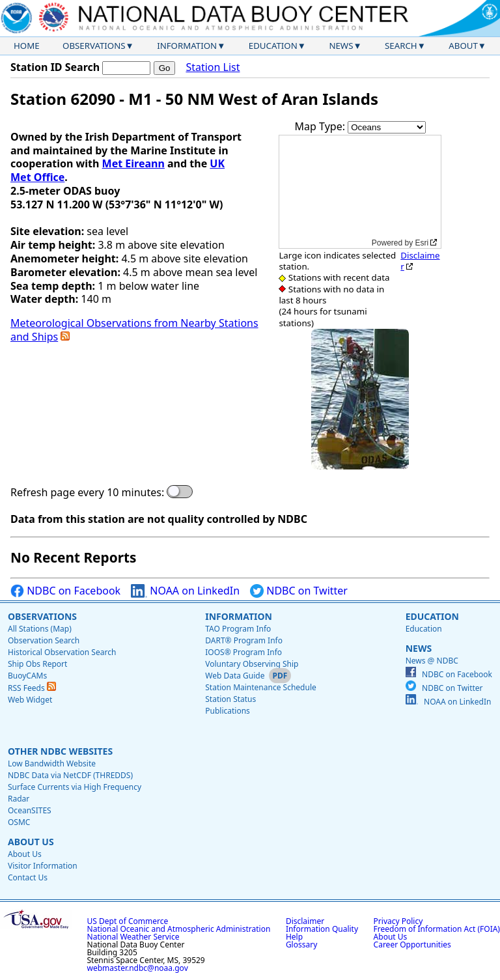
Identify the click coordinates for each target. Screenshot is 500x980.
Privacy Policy (398, 921)
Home (27, 46)
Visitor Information (43, 866)
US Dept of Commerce (128, 921)
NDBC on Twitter (299, 591)
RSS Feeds (32, 688)
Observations (94, 46)
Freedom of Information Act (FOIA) (437, 929)
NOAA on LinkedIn (185, 591)
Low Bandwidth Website (52, 763)
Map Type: (322, 126)
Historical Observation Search (62, 652)
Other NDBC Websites (60, 751)
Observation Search (44, 640)
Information (187, 46)
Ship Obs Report (37, 664)
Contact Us (28, 877)
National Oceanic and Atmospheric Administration (179, 929)
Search (401, 46)
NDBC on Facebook (65, 591)
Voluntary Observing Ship (252, 664)
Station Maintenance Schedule (261, 687)
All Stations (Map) (40, 629)
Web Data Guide (235, 676)
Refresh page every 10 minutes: (87, 493)
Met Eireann (133, 163)
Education (273, 46)
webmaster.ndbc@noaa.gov (138, 968)
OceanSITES (30, 810)
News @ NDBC (432, 661)
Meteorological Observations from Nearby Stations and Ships (134, 330)
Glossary (301, 945)
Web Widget (30, 700)
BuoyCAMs (27, 676)
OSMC (19, 822)
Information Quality (322, 929)
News (341, 46)
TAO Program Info (238, 629)
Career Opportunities (412, 945)
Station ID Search (55, 67)
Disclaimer (420, 261)
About (463, 46)
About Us (31, 842)
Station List (213, 67)
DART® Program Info (244, 640)
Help (294, 937)
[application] (360, 192)
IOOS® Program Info (243, 652)
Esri (422, 243)
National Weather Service (133, 937)
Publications (228, 711)
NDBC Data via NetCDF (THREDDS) (70, 775)
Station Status (230, 699)
